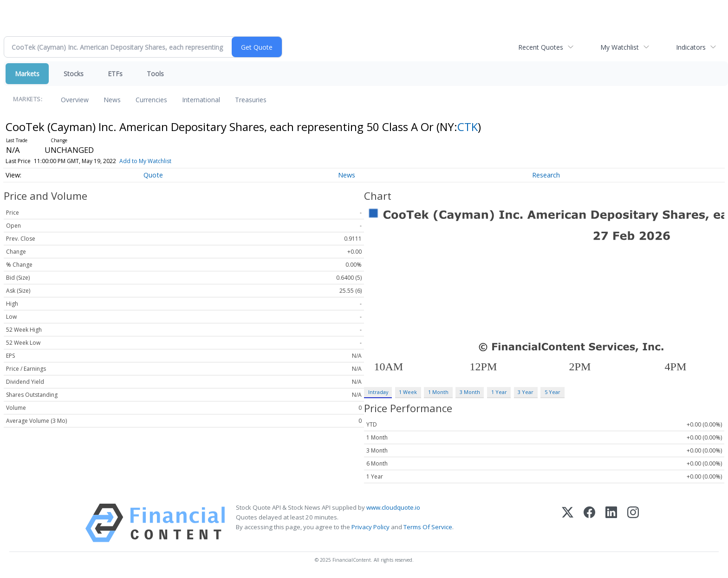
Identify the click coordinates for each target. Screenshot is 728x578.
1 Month (438, 392)
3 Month (470, 392)
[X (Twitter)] (568, 523)
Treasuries (251, 100)
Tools (155, 74)
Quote (153, 175)
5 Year (552, 392)
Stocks (74, 74)
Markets (27, 74)
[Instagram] (633, 523)
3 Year (526, 392)
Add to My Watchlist (145, 161)
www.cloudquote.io (393, 507)
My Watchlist (620, 47)
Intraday (378, 392)
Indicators (691, 47)
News (112, 100)
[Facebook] (589, 523)
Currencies (151, 100)
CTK (468, 127)
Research (546, 175)
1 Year (499, 392)
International (201, 100)
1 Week (408, 392)
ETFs (115, 74)
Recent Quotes (541, 47)
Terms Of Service (428, 527)
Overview (75, 100)
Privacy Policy (370, 527)
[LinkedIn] (611, 523)
